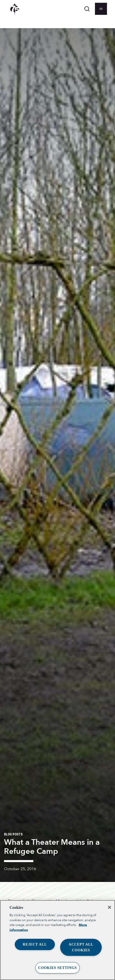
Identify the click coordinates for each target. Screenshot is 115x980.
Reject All (35, 944)
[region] (57, 940)
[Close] (109, 907)
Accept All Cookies (81, 947)
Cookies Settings (57, 968)
